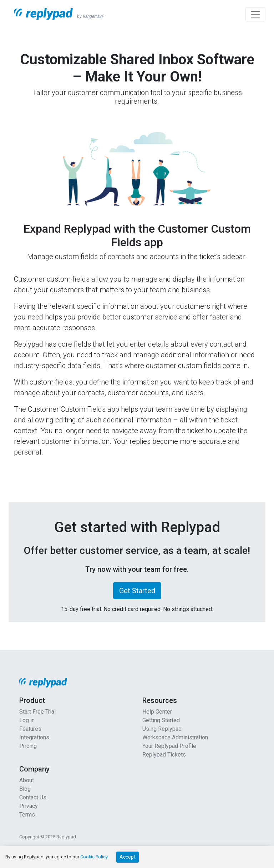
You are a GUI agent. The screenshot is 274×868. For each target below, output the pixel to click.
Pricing (28, 746)
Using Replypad (162, 729)
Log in (27, 720)
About (27, 780)
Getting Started (161, 720)
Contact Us (33, 797)
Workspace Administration (175, 737)
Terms (27, 815)
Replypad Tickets (164, 755)
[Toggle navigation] (255, 14)
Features (30, 729)
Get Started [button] (137, 591)
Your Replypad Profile (169, 746)
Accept (128, 857)
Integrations (34, 737)
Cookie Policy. (94, 857)
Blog (25, 789)
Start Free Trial (37, 712)
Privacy (29, 806)
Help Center (157, 712)
